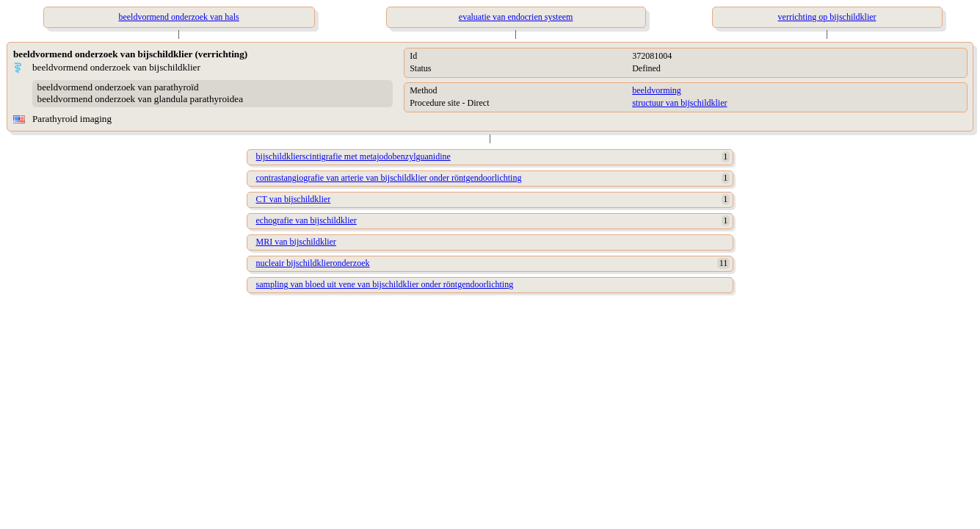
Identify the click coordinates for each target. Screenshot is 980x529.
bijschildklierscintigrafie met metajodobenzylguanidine (353, 156)
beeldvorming (657, 90)
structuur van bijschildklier (679, 103)
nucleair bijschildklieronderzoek (313, 263)
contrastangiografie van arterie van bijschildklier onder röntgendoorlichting (389, 178)
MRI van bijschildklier (296, 242)
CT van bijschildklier (294, 199)
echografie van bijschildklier (306, 220)
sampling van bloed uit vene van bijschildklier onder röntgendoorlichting (385, 284)
